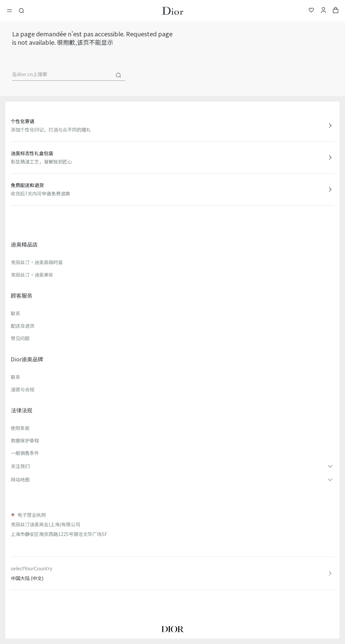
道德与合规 (23, 389)
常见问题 (20, 338)
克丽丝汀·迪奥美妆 (32, 275)
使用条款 (20, 428)
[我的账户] (323, 11)
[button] (172, 466)
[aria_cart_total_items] (336, 11)
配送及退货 (23, 326)
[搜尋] (119, 75)
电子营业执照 (32, 515)
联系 (15, 313)
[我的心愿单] (311, 11)
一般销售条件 (25, 453)
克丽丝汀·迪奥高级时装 (37, 262)
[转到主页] (172, 11)
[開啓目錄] (11, 11)
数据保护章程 (25, 440)
